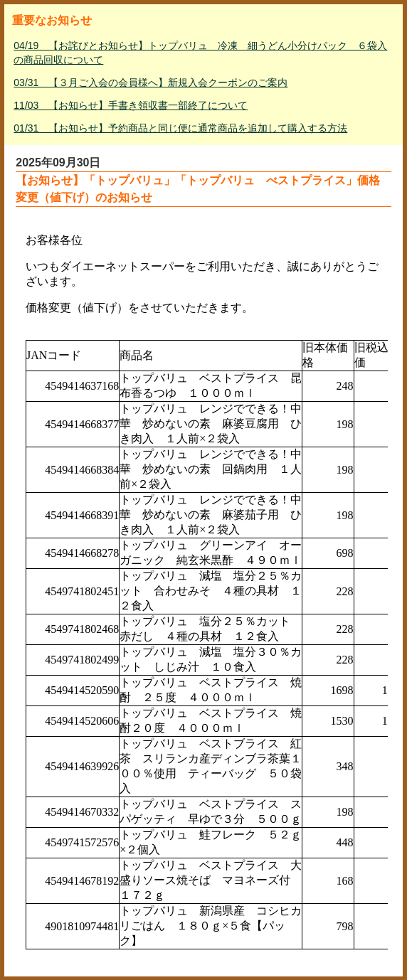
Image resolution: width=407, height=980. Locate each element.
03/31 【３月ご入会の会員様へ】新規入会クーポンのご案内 (150, 82)
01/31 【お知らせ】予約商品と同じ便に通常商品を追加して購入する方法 (180, 128)
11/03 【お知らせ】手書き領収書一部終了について (131, 105)
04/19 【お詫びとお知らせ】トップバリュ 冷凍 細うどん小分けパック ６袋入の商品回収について (200, 53)
